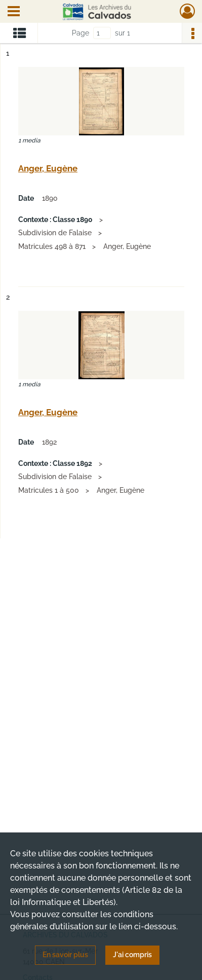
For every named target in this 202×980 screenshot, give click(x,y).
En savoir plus (65, 955)
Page (80, 33)
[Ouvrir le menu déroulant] (14, 12)
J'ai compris (132, 955)
